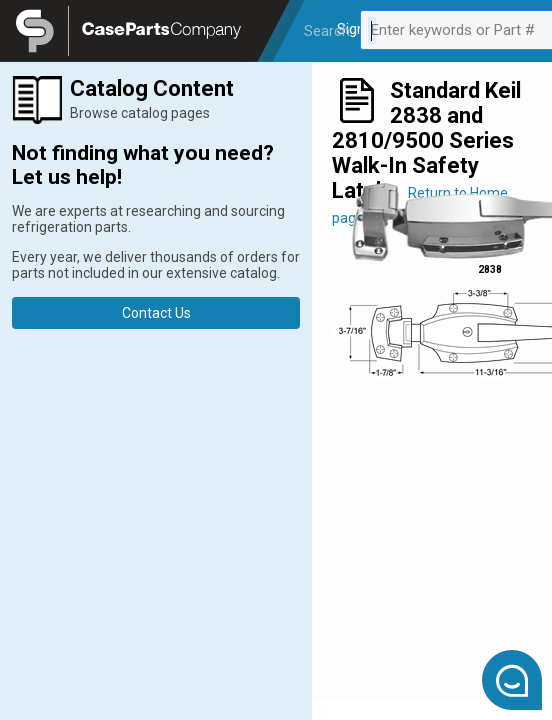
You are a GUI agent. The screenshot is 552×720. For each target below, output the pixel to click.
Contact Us (156, 313)
